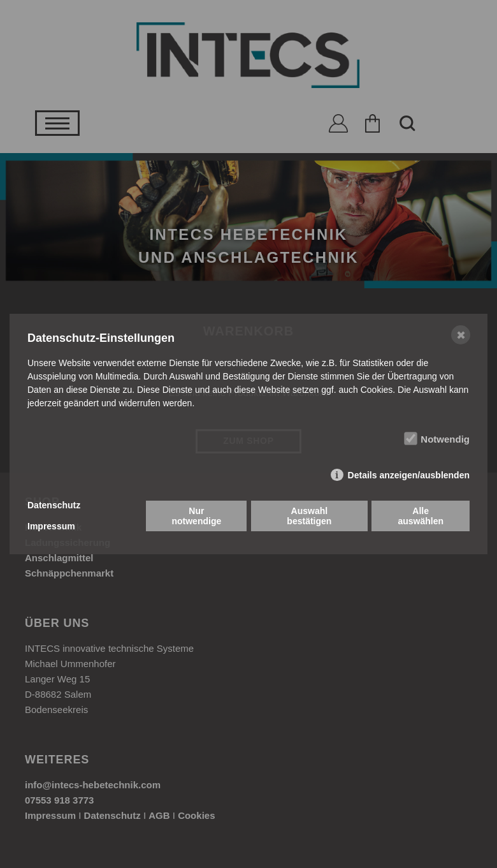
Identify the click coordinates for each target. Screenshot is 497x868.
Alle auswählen (421, 516)
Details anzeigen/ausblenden (409, 475)
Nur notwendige (196, 516)
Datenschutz (54, 505)
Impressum (51, 526)
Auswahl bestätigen (309, 516)
